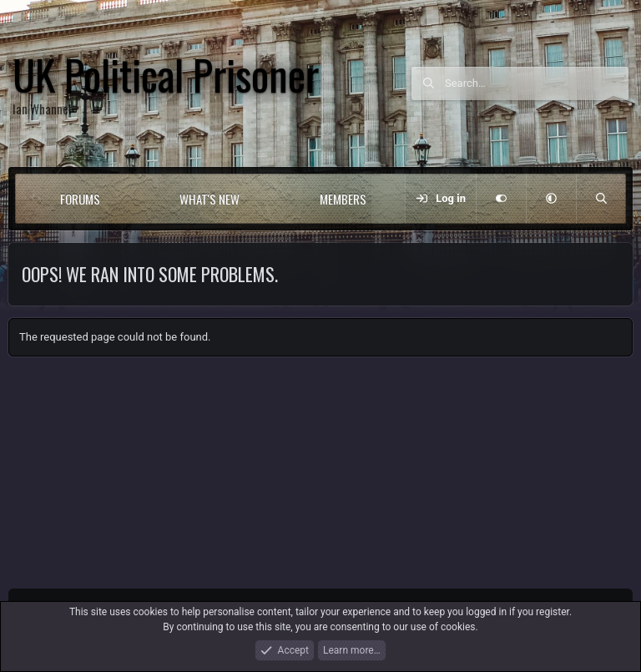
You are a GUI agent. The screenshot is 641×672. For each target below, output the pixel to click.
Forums (80, 199)
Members (343, 199)
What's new (209, 199)
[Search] (537, 83)
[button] (130, 199)
